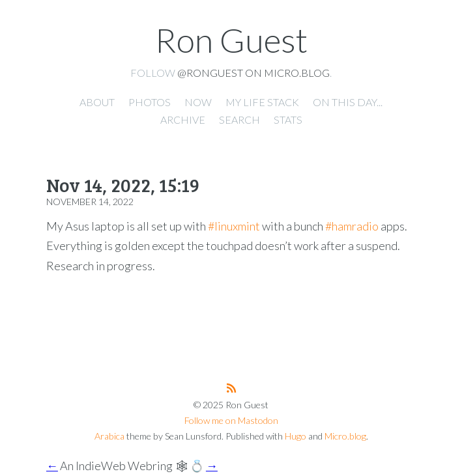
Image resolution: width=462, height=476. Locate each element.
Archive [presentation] (183, 119)
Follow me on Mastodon (231, 420)
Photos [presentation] (150, 102)
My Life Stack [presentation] (262, 102)
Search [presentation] (239, 119)
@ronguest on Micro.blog (253, 73)
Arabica (109, 436)
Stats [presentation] (288, 119)
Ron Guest (231, 40)
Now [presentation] (198, 102)
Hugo (296, 436)
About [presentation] (97, 102)
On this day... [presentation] (348, 102)
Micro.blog (345, 436)
